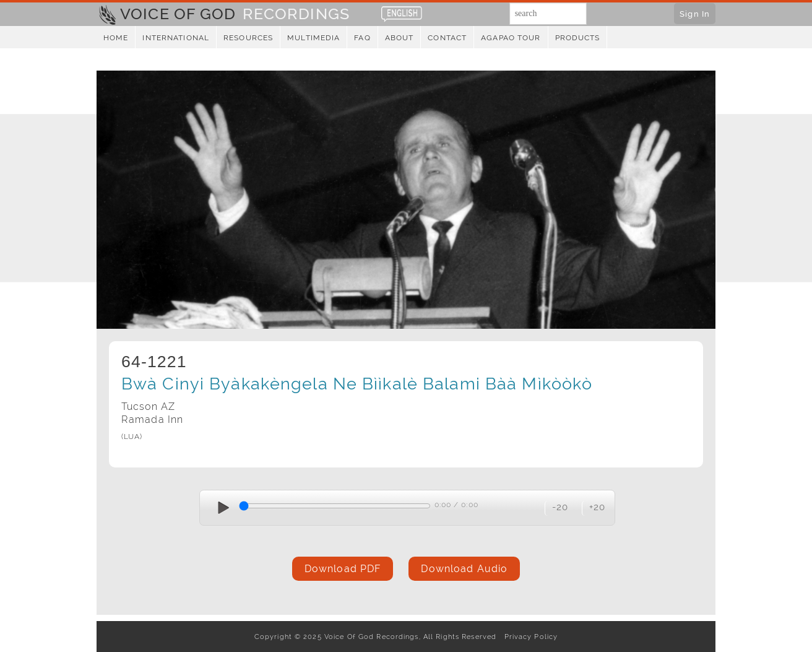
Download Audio (464, 569)
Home (116, 38)
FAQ (362, 38)
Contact (447, 38)
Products (578, 38)
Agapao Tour (511, 38)
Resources (248, 38)
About (400, 38)
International (176, 38)
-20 (560, 507)
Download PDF (343, 569)
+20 (597, 507)
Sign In (695, 14)
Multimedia (313, 38)
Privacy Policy (528, 637)
